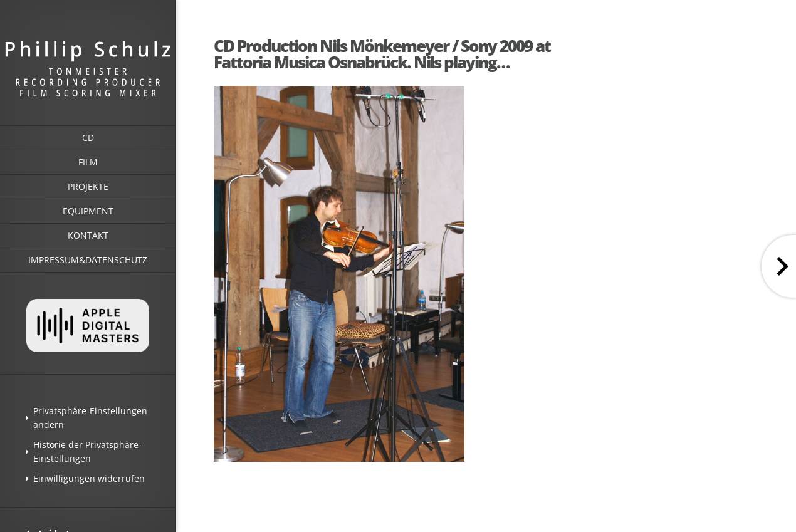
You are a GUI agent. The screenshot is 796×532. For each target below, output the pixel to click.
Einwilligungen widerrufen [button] (89, 478)
